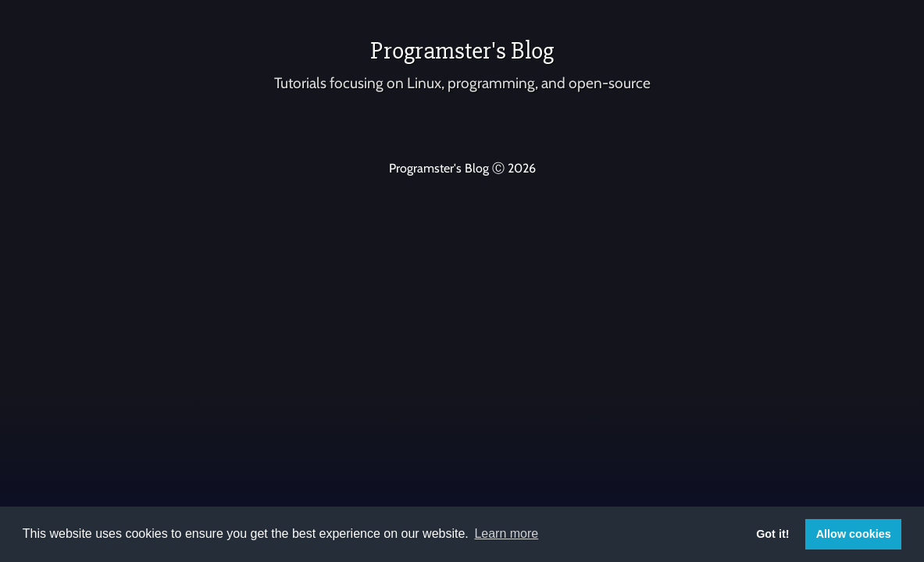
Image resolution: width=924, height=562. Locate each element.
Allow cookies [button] (854, 534)
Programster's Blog (462, 50)
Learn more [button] (506, 534)
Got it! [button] (772, 534)
